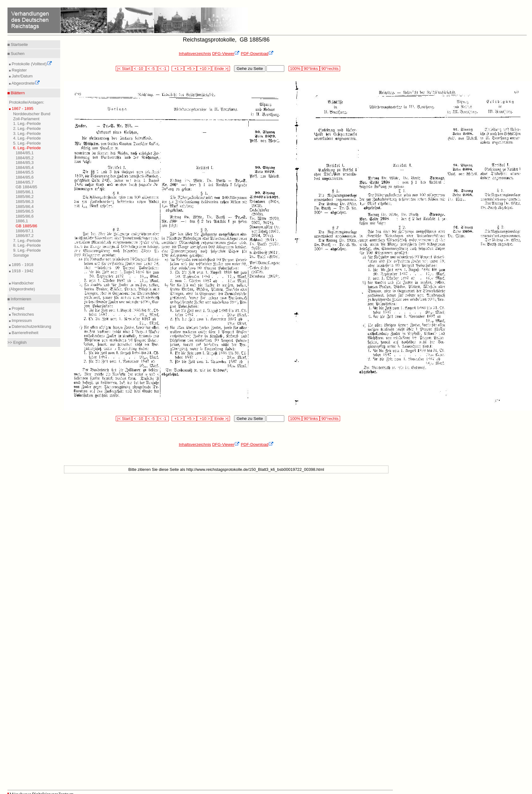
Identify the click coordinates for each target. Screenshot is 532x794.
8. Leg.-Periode (27, 245)
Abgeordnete (25, 83)
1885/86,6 (25, 216)
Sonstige (21, 255)
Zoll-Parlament (26, 119)
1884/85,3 (25, 163)
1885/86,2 (25, 197)
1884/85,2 (25, 158)
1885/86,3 (25, 202)
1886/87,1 (25, 231)
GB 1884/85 (26, 187)
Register (19, 70)
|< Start (124, 69)
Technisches (22, 314)
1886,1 (22, 221)
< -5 (152, 69)
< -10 (139, 69)
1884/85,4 (25, 168)
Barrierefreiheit (24, 333)
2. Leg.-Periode (27, 128)
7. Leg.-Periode (27, 241)
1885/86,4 (25, 207)
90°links (311, 69)
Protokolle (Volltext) (31, 64)
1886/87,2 (25, 236)
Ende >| (221, 69)
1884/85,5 (25, 172)
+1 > (178, 69)
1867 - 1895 (22, 108)
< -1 (164, 69)
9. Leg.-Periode (27, 250)
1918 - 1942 (22, 271)
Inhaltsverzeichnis (195, 54)
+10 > (204, 69)
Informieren (20, 299)
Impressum (21, 321)
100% (295, 69)
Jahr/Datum (22, 76)
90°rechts (330, 69)
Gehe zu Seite (250, 69)
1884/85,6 (25, 177)
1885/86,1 (25, 192)
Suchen (17, 54)
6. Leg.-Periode (27, 148)
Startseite (19, 44)
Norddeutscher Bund (32, 114)
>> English (17, 342)
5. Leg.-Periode (27, 143)
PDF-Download (257, 54)
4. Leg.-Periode (27, 138)
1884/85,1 (25, 153)
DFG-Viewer (226, 54)
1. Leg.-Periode (27, 123)
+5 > (190, 69)
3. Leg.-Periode (27, 133)
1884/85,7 (25, 182)
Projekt (17, 308)
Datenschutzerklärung (31, 326)
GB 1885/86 (26, 226)
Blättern (17, 93)
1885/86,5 (25, 211)
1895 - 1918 (22, 265)
